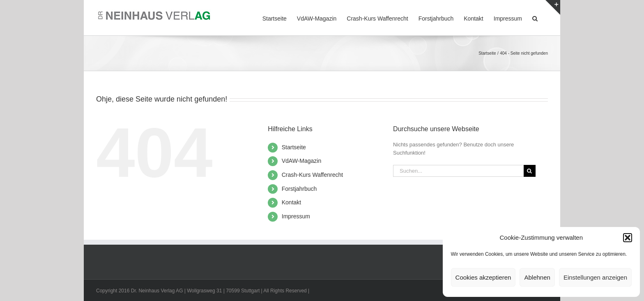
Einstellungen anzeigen (595, 277)
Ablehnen (537, 277)
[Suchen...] (458, 171)
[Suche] (530, 171)
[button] (628, 238)
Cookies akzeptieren (483, 277)
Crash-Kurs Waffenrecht (312, 175)
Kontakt (291, 202)
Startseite (294, 147)
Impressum (296, 216)
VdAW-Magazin (301, 161)
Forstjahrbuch (299, 189)
